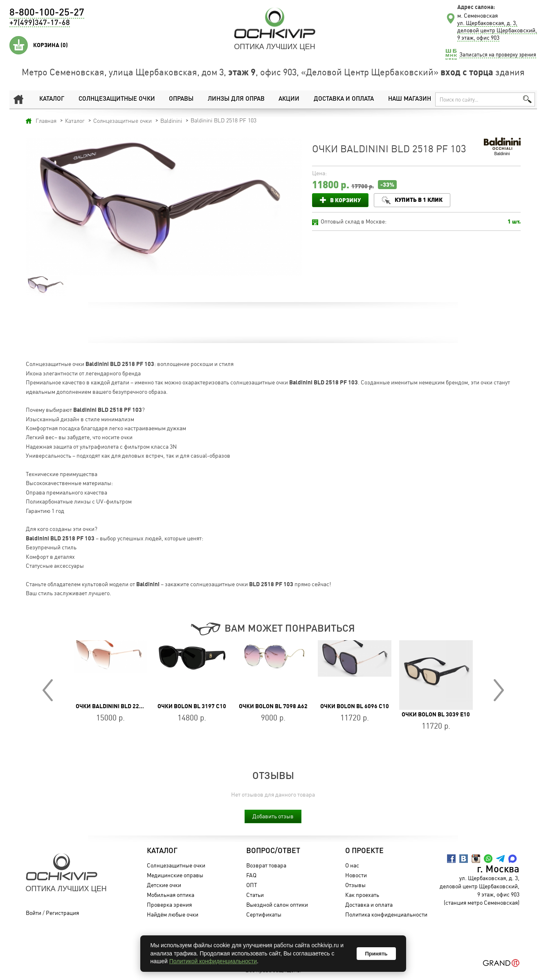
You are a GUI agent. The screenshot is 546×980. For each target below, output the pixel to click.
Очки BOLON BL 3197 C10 (192, 706)
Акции (289, 99)
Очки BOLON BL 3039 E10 (436, 714)
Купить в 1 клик (419, 200)
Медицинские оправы (175, 875)
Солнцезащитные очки (117, 99)
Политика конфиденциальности (386, 914)
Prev (48, 690)
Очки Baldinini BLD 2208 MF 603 (121, 706)
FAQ (251, 875)
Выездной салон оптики (277, 904)
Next (499, 690)
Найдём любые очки (173, 914)
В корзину (345, 200)
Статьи (255, 895)
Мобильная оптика (171, 895)
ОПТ (252, 885)
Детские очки (164, 885)
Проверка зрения (169, 904)
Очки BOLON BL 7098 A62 (273, 706)
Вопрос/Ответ (273, 851)
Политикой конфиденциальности (213, 961)
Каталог (52, 99)
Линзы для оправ (236, 99)
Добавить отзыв (273, 816)
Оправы (181, 99)
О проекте (364, 851)
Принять (376, 954)
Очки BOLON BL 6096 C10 (355, 706)
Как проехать (362, 895)
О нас (352, 865)
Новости (356, 875)
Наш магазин (410, 99)
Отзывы (355, 885)
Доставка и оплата (344, 99)
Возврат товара (266, 865)
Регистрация (62, 913)
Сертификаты (264, 914)
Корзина (51, 45)
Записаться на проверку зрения (498, 54)
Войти (34, 913)
